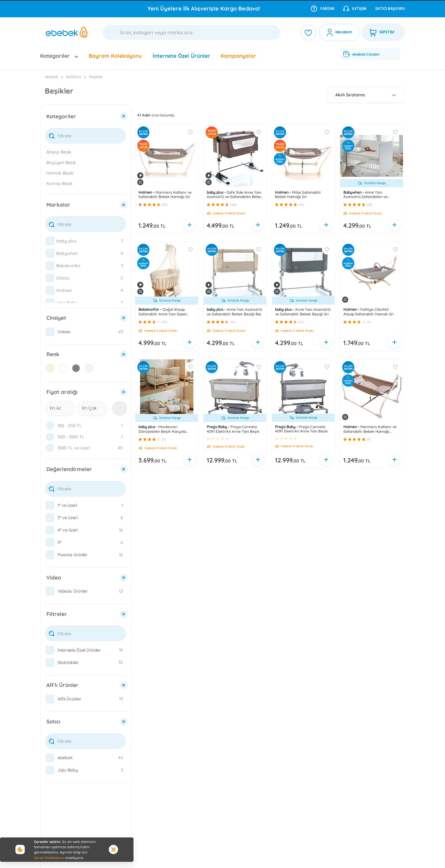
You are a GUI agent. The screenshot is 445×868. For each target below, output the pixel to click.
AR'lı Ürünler (62, 685)
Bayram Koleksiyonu (115, 56)
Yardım (322, 8)
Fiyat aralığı (62, 392)
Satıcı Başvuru (390, 9)
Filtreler (57, 614)
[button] (140, 204)
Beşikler (96, 77)
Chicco (63, 278)
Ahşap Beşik (59, 152)
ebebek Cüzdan (361, 54)
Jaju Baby (67, 303)
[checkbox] (50, 241)
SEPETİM (382, 32)
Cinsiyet (56, 318)
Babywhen (67, 253)
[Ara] (191, 32)
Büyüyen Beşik (61, 162)
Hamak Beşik (60, 173)
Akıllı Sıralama (367, 95)
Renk (53, 354)
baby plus (66, 241)
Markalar (58, 205)
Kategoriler (61, 116)
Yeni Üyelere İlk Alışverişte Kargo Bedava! (204, 8)
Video (54, 577)
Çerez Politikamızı (49, 858)
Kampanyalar (238, 56)
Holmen (64, 290)
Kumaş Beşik (59, 183)
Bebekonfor (68, 266)
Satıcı (53, 721)
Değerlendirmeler (69, 469)
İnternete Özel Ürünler (181, 56)
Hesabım (344, 32)
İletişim (355, 8)
